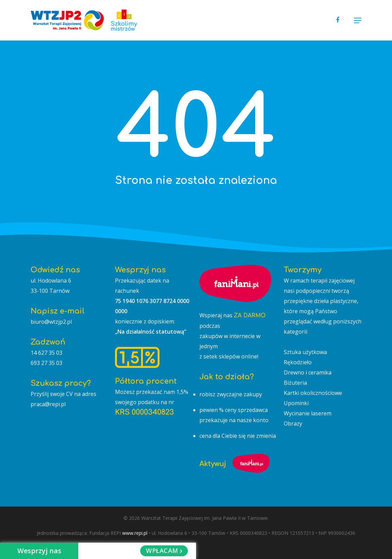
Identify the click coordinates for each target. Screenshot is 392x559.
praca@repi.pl (48, 404)
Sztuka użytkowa (305, 352)
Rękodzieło (298, 362)
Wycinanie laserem (308, 413)
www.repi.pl (135, 533)
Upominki (296, 403)
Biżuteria (295, 383)
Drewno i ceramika (308, 372)
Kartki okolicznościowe (313, 393)
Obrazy (293, 424)
